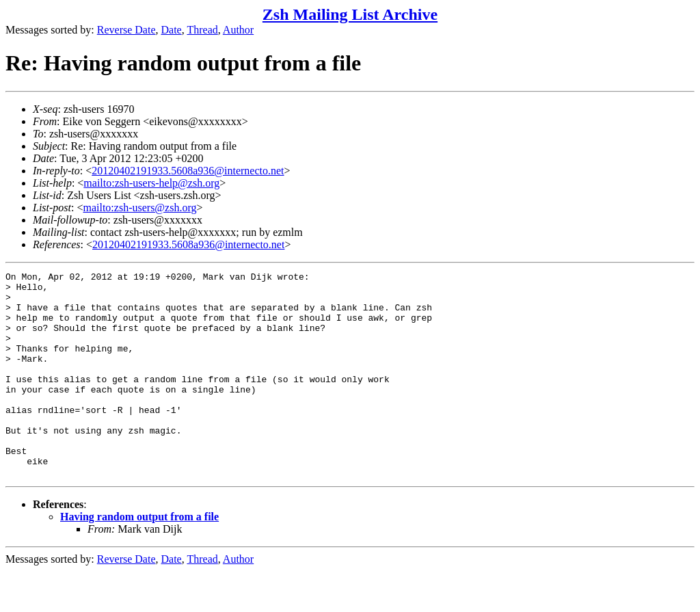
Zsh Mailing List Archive (350, 14)
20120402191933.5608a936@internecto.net (188, 171)
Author (238, 30)
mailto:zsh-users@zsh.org (139, 208)
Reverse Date (126, 30)
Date (172, 30)
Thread (202, 30)
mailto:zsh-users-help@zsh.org (151, 183)
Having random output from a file (139, 558)
